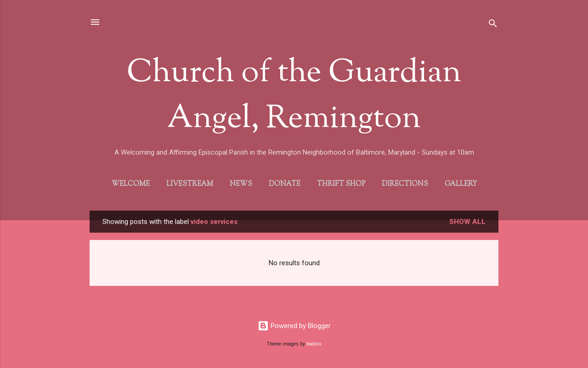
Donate (285, 184)
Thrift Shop (341, 184)
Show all (467, 222)
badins (314, 344)
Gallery (461, 184)
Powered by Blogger (294, 326)
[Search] (493, 25)
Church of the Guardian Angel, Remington (294, 96)
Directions (405, 184)
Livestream (190, 184)
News (241, 184)
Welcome (131, 184)
